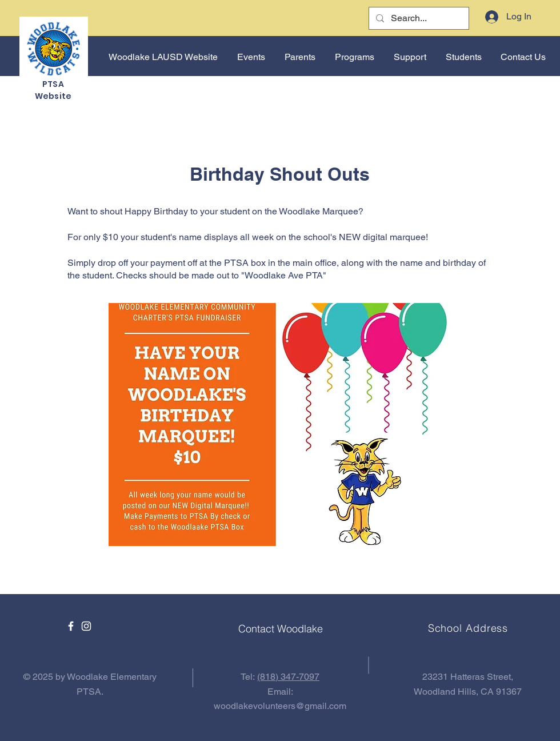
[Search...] (418, 18)
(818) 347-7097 (288, 677)
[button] (250, 57)
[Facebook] (71, 626)
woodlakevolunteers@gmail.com (280, 706)
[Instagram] (86, 626)
